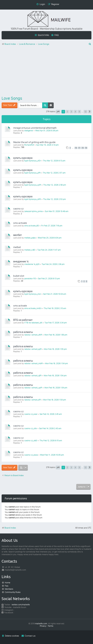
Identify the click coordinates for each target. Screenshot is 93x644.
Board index (9, 528)
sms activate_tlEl (32, 226)
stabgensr (29, 131)
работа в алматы (23, 332)
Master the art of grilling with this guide (34, 142)
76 (76, 148)
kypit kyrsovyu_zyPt (33, 185)
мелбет (17, 235)
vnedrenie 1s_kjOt (32, 264)
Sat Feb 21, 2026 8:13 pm (49, 279)
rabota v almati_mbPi (34, 363)
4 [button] (75, 112)
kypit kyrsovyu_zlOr (33, 161)
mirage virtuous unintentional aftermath (35, 128)
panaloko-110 (30, 279)
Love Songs (12, 98)
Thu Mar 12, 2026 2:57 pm (54, 173)
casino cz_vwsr (31, 414)
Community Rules (13, 592)
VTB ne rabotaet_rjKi (33, 323)
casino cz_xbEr (31, 441)
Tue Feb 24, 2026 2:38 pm (53, 264)
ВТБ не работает (23, 320)
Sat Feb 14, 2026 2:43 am (50, 428)
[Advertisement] (46, 71)
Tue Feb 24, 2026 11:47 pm (49, 250)
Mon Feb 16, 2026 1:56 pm (56, 335)
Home (8, 583)
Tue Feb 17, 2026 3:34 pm (56, 323)
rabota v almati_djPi (33, 376)
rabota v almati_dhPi (33, 335)
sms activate (20, 223)
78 (83, 148)
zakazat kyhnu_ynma (33, 211)
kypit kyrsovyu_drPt (33, 199)
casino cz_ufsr (31, 428)
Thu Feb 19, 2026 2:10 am (55, 308)
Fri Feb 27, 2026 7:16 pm (52, 226)
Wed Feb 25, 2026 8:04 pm (50, 238)
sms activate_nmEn (33, 308)
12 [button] (85, 112)
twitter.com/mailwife (21, 605)
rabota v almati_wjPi (33, 349)
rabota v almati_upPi (33, 388)
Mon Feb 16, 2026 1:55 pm (55, 349)
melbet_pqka (30, 238)
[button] (58, 112)
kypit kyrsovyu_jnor (33, 294)
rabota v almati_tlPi (33, 400)
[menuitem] (55, 35)
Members (9, 589)
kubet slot (19, 276)
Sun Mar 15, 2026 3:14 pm (47, 145)
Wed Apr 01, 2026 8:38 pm (47, 131)
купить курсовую (23, 158)
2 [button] (67, 112)
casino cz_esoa (31, 455)
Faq (6, 586)
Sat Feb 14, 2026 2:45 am (51, 414)
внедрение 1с (21, 261)
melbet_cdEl (30, 250)
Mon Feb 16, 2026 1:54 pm (56, 363)
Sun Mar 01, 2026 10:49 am (57, 211)
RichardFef (29, 145)
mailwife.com (41, 624)
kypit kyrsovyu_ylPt (32, 173)
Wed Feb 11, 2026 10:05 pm (52, 455)
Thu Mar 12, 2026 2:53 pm (54, 199)
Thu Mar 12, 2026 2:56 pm (55, 185)
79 (86, 148)
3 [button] (71, 112)
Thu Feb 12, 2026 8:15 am (51, 441)
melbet (17, 247)
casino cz (18, 209)
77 (79, 148)
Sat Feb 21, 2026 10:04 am (55, 294)
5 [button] (79, 112)
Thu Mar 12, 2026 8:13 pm (54, 161)
